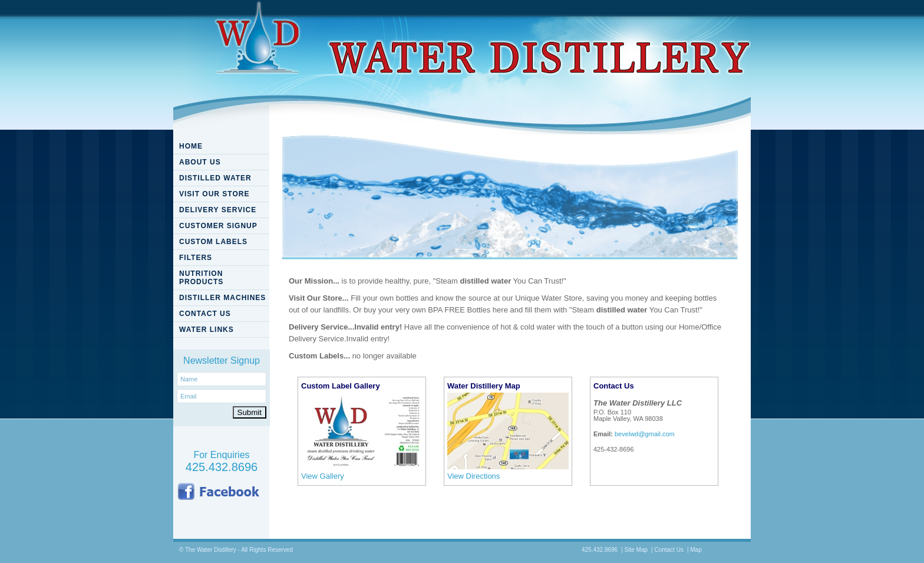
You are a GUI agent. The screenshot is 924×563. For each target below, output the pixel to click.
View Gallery (323, 476)
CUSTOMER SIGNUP (218, 226)
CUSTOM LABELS (213, 242)
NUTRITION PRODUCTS (201, 278)
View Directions (473, 476)
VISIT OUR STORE (214, 194)
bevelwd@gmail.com (645, 434)
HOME (191, 146)
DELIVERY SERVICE (218, 210)
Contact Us (669, 550)
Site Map (636, 550)
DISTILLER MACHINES (222, 298)
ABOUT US (200, 162)
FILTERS (196, 258)
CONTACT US (205, 314)
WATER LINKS (207, 330)
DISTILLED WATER (215, 178)
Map (696, 550)
